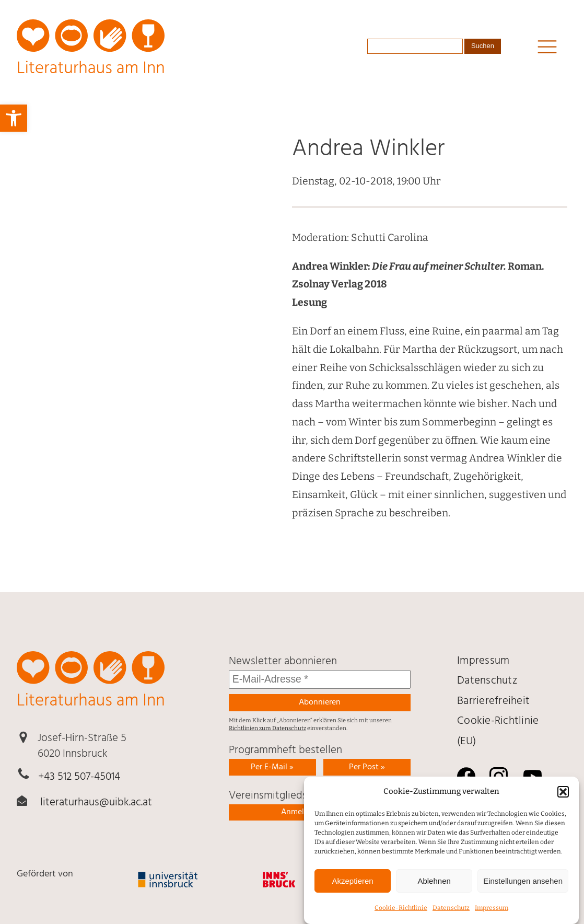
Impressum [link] (492, 919)
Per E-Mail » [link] (272, 767)
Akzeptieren (352, 892)
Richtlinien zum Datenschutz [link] (267, 728)
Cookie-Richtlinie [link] (401, 919)
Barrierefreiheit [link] (493, 701)
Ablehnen (434, 892)
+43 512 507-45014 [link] (79, 777)
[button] (563, 803)
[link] (14, 118)
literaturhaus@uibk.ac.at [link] (96, 803)
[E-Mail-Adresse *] (320, 679)
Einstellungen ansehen (523, 892)
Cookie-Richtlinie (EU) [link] (498, 731)
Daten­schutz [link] (451, 919)
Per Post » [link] (367, 767)
